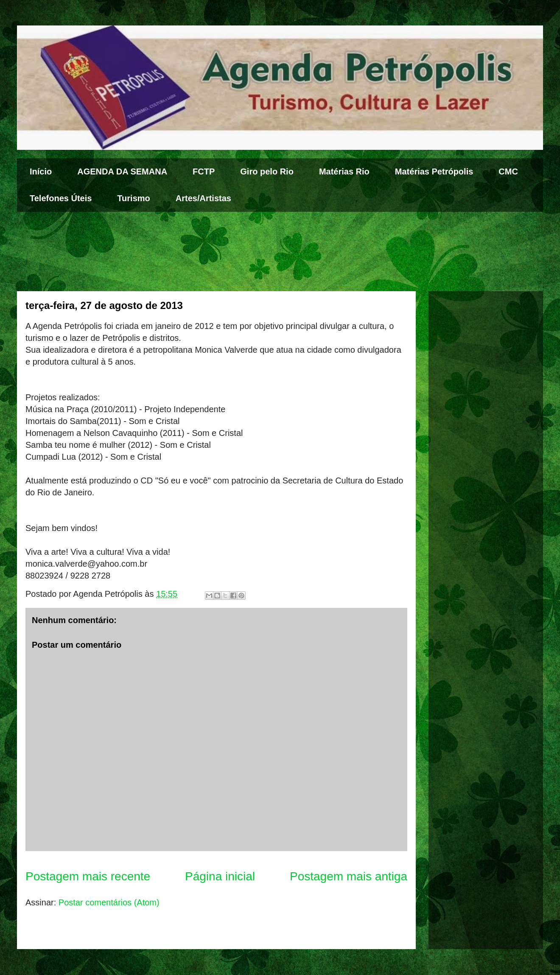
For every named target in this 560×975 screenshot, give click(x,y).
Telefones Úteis (61, 198)
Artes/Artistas (203, 198)
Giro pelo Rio (267, 171)
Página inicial (220, 876)
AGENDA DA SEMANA (122, 171)
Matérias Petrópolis (434, 171)
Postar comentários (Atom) (109, 902)
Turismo (133, 198)
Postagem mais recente (88, 876)
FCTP (204, 171)
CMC (508, 171)
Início (41, 171)
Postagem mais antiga (349, 876)
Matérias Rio (344, 171)
